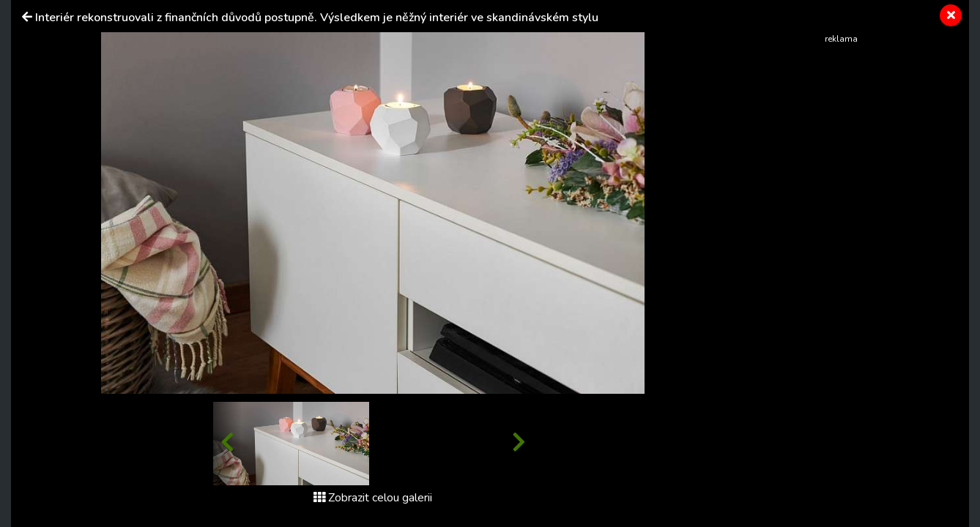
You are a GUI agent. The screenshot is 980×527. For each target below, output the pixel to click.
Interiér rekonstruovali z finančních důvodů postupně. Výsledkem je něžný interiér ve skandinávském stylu (317, 18)
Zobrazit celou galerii (373, 498)
